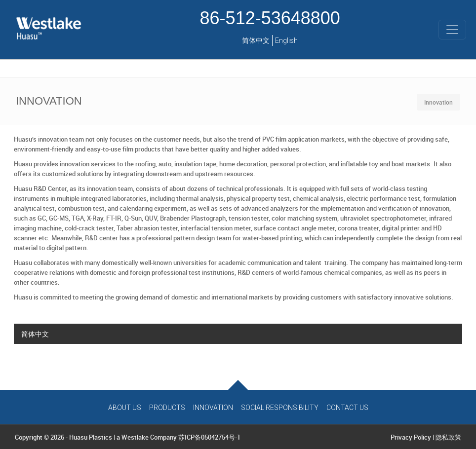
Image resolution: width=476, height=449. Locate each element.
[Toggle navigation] (452, 30)
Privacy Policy (411, 437)
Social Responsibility (280, 408)
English (286, 40)
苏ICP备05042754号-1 (209, 437)
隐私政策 (448, 437)
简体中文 (256, 40)
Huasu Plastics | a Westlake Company (123, 437)
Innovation (213, 408)
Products (167, 408)
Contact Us (347, 408)
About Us (125, 408)
